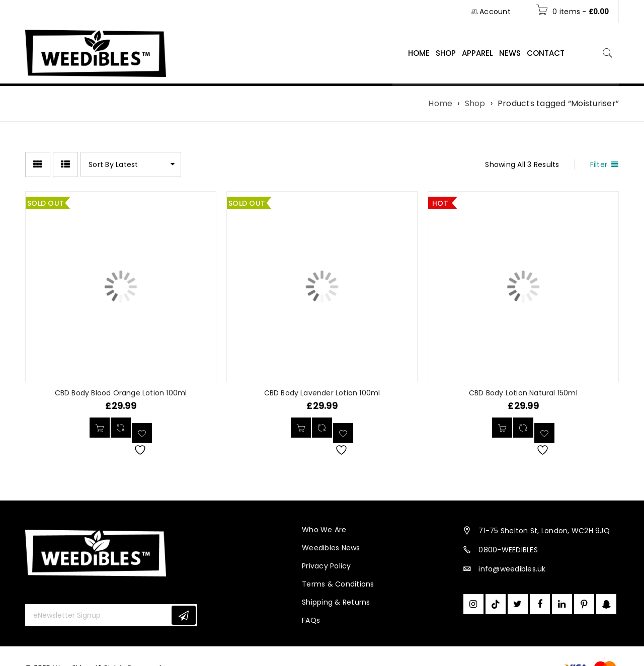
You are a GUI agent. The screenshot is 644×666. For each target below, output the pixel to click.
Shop (475, 104)
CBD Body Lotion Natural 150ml (523, 393)
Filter (599, 164)
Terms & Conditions (338, 584)
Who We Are (324, 530)
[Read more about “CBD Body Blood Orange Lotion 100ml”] (100, 428)
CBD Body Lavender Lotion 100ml (322, 393)
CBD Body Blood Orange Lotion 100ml (121, 393)
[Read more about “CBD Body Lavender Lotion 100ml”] (301, 428)
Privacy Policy (327, 566)
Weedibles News (331, 548)
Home (440, 104)
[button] (502, 428)
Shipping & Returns (336, 602)
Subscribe (184, 615)
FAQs (311, 620)
